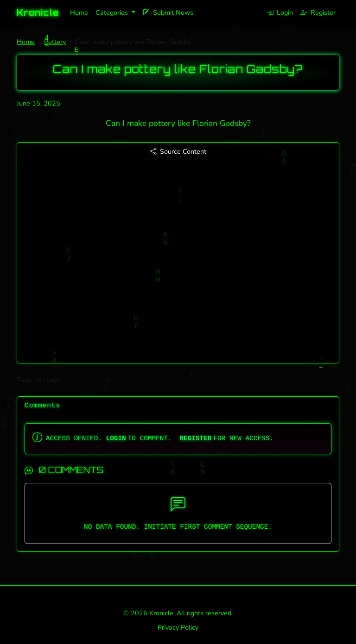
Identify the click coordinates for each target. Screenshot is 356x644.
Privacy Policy (178, 627)
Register (318, 13)
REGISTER (195, 438)
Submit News (168, 13)
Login (280, 13)
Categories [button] (113, 13)
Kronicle (38, 13)
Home (79, 13)
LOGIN (116, 438)
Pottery (55, 42)
